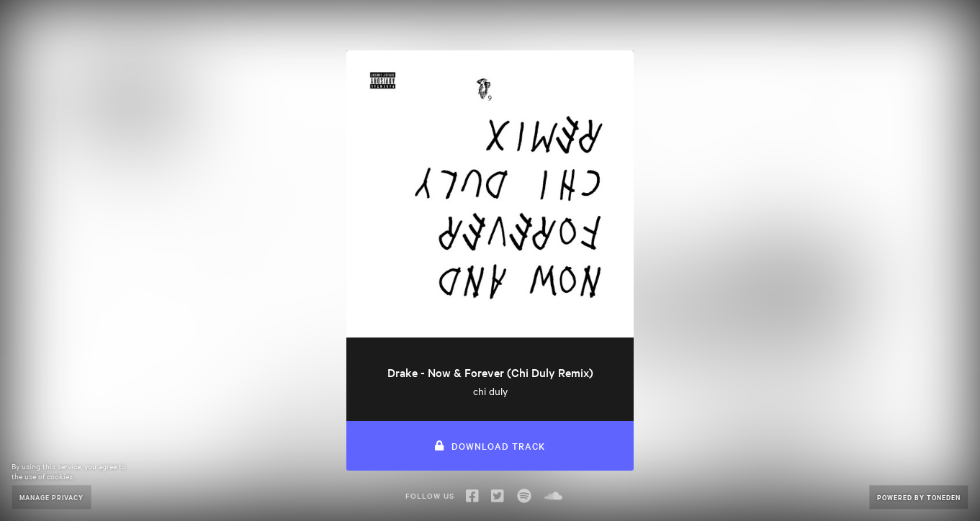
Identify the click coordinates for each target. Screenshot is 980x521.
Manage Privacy (51, 497)
